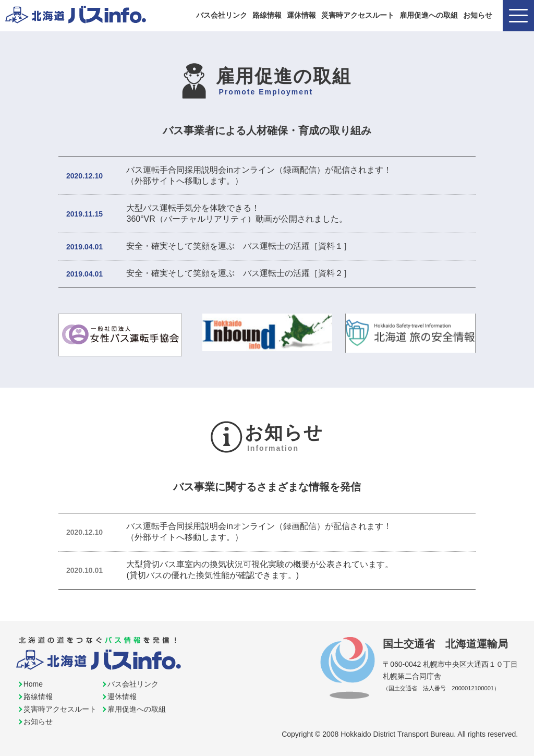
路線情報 (267, 15)
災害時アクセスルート (358, 15)
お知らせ (478, 15)
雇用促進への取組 (429, 15)
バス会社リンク (222, 15)
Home (33, 684)
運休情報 (301, 15)
